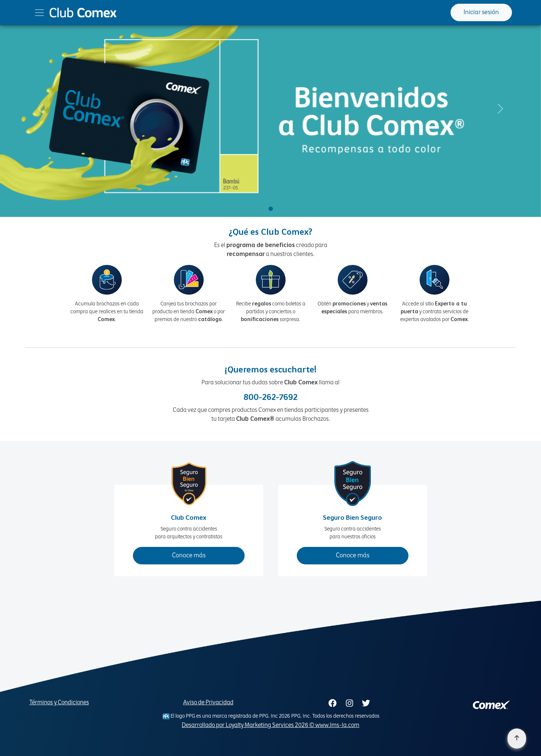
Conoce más (189, 556)
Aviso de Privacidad (208, 703)
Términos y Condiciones (59, 703)
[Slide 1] (271, 209)
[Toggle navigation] (39, 13)
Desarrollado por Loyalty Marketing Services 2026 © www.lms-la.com (270, 725)
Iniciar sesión (481, 12)
